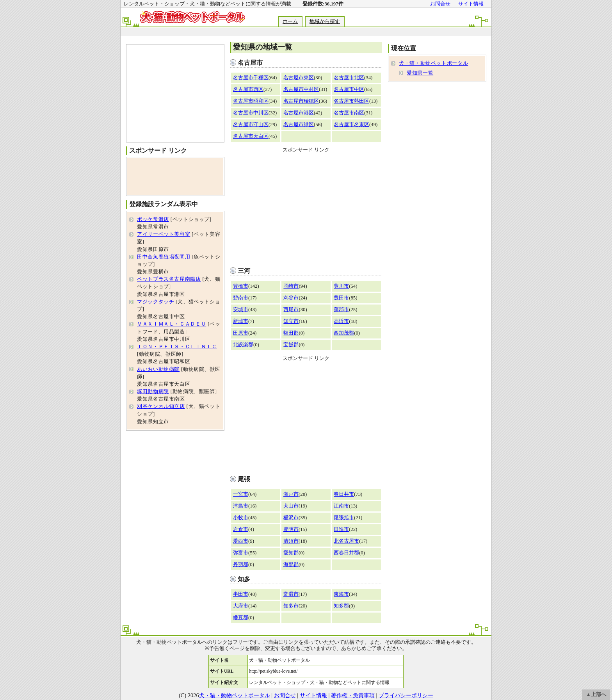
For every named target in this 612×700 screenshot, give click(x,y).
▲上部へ (596, 695)
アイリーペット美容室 (164, 234)
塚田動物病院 (153, 392)
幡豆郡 (241, 618)
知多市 (291, 606)
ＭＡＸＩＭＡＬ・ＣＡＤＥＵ (172, 324)
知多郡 (341, 606)
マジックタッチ (156, 302)
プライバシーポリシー (406, 695)
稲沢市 (291, 518)
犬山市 (291, 506)
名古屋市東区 (299, 78)
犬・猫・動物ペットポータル (433, 63)
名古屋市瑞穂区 (301, 101)
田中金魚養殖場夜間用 (164, 257)
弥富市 (241, 553)
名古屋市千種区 (251, 78)
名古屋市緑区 (299, 125)
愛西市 (241, 541)
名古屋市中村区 (301, 89)
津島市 (241, 506)
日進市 (341, 529)
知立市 (291, 321)
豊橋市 (241, 286)
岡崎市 (291, 286)
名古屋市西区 (248, 89)
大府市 (241, 606)
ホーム (290, 21)
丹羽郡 (241, 565)
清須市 (291, 541)
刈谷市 (291, 298)
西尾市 (291, 310)
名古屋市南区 (349, 113)
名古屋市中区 (349, 89)
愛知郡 (291, 553)
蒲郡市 (341, 310)
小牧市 (241, 518)
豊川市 (341, 286)
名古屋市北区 (349, 78)
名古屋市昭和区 (251, 101)
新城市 (241, 321)
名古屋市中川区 (251, 113)
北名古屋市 (346, 541)
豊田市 (341, 298)
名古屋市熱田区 (351, 101)
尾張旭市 (344, 518)
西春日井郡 (346, 553)
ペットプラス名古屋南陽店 (169, 279)
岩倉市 (241, 529)
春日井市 (344, 494)
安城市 (241, 310)
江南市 (341, 506)
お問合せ (440, 4)
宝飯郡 (291, 345)
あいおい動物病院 (158, 369)
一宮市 (241, 494)
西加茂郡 (344, 333)
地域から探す (325, 21)
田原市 (241, 333)
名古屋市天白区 (251, 136)
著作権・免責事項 (353, 695)
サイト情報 (471, 4)
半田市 (241, 594)
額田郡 (291, 333)
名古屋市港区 (299, 113)
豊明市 (291, 529)
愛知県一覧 (420, 73)
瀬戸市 (291, 494)
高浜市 (341, 321)
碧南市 (241, 298)
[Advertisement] (306, 32)
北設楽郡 (243, 345)
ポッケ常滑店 (153, 219)
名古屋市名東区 (351, 125)
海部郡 (291, 565)
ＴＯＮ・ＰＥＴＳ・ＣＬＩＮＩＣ (177, 347)
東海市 (341, 594)
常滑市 (291, 594)
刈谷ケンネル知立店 (161, 406)
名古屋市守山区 (251, 125)
